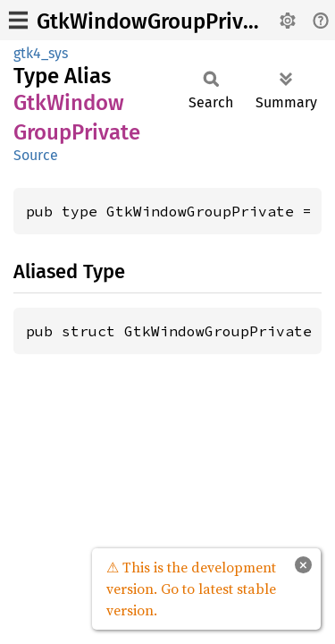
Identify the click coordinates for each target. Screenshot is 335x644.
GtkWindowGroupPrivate (155, 21)
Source (36, 155)
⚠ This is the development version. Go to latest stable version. (191, 589)
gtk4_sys (41, 53)
